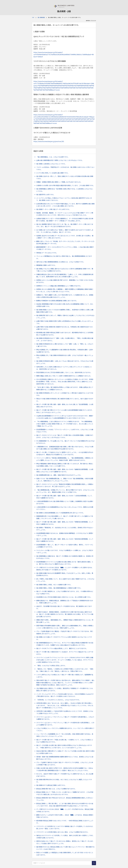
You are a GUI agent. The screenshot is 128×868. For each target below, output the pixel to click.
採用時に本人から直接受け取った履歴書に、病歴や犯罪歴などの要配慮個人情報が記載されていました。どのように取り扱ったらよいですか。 (65, 290)
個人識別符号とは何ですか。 (46, 194)
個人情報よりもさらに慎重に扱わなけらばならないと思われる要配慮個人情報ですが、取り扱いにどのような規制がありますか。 (65, 270)
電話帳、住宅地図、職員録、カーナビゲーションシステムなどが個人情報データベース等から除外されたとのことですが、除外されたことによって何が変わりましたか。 (65, 214)
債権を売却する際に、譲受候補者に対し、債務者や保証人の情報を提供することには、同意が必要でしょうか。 (65, 621)
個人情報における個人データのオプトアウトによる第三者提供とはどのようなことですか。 (64, 638)
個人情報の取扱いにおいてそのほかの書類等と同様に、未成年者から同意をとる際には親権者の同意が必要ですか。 (65, 311)
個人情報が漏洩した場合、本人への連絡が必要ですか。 (54, 585)
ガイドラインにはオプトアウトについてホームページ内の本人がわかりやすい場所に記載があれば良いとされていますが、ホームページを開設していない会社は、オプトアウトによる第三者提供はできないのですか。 (65, 660)
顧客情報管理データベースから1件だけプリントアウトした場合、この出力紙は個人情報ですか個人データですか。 (65, 248)
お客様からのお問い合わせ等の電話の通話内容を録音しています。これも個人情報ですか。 (65, 185)
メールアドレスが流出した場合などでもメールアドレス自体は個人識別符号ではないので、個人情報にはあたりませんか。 (64, 199)
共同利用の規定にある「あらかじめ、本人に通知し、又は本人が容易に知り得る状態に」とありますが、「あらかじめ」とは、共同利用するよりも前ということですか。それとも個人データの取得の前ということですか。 (65, 705)
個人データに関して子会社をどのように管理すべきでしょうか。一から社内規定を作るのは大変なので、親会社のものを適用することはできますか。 (65, 453)
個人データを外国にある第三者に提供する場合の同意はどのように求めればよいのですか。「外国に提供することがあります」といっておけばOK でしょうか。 (64, 746)
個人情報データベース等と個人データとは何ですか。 (53, 209)
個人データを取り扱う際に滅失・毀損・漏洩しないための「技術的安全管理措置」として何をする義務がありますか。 (65, 540)
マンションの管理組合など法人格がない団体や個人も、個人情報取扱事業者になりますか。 (64, 257)
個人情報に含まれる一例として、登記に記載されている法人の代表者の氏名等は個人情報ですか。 (65, 177)
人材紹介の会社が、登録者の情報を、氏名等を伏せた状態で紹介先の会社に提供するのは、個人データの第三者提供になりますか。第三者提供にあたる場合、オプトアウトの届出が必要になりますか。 (65, 614)
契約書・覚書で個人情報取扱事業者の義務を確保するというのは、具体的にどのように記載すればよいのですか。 (65, 758)
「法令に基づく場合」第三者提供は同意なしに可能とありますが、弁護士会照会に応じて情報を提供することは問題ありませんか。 (65, 388)
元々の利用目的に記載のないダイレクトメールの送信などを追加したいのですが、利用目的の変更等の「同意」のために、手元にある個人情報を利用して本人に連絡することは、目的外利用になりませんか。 (65, 382)
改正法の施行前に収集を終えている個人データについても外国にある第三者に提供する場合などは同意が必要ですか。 (65, 752)
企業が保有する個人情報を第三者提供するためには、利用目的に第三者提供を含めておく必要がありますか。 (65, 328)
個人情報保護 (41, 17)
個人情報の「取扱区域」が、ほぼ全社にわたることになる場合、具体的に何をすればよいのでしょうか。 (65, 529)
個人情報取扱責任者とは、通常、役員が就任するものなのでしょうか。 (59, 475)
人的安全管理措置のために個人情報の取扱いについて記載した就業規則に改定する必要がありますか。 (65, 502)
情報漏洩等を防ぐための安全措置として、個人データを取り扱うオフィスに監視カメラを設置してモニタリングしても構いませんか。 (65, 517)
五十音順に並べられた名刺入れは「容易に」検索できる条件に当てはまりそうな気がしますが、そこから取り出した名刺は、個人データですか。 (65, 231)
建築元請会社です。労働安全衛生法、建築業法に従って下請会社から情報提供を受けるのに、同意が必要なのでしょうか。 (65, 602)
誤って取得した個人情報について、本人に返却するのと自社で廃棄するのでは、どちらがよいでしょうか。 (65, 580)
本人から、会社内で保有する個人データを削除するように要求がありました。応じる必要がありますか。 (65, 775)
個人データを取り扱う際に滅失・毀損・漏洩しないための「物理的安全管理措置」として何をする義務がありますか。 (65, 523)
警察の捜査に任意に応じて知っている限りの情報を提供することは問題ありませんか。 (64, 376)
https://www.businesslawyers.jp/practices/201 (49, 141)
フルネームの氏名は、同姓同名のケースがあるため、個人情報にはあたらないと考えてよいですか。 (65, 168)
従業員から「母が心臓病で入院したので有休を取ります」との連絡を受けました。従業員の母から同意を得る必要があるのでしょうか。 (65, 296)
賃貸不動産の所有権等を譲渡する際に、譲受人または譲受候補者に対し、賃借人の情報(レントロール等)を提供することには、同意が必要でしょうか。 (65, 627)
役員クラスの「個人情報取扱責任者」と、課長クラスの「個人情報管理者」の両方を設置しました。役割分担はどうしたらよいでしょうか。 (65, 480)
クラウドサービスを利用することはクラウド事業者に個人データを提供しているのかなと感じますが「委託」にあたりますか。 (65, 827)
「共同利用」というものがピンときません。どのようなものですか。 (58, 700)
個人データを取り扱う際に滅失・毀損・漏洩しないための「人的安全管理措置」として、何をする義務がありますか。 (65, 497)
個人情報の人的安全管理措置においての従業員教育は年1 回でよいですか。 (60, 513)
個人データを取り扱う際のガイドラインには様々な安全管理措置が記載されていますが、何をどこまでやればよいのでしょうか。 (65, 411)
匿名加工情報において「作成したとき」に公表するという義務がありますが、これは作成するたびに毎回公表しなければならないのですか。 (65, 793)
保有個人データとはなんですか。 (47, 253)
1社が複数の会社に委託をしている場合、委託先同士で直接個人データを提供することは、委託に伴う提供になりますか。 (65, 689)
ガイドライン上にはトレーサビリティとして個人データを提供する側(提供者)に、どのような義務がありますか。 (65, 718)
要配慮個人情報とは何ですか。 (46, 265)
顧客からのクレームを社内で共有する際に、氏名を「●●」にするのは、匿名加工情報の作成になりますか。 (65, 816)
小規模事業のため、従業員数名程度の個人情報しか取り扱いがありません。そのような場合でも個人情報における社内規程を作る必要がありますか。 (65, 448)
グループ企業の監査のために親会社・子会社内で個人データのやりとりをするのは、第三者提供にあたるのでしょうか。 (65, 632)
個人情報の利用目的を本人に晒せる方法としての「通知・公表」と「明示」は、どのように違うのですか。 (65, 345)
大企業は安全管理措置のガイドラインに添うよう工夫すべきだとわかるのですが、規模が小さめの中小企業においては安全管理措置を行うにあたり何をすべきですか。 (65, 417)
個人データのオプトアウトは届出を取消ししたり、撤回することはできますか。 (62, 648)
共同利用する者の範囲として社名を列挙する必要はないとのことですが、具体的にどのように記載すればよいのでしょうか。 (65, 712)
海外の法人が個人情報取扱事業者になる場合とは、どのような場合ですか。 (61, 262)
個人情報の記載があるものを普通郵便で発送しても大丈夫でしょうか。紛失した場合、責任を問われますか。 (65, 574)
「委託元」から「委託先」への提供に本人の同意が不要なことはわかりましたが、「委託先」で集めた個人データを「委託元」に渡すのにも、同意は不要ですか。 (65, 670)
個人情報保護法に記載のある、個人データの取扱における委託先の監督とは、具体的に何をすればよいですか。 (65, 557)
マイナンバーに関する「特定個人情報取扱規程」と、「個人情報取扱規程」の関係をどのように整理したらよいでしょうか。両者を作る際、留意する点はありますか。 (65, 459)
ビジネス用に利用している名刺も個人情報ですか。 (53, 173)
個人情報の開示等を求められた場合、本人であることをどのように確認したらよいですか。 (64, 781)
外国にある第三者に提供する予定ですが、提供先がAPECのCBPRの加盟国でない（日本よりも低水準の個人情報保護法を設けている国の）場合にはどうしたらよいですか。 (65, 769)
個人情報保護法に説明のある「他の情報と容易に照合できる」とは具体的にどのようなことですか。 (65, 190)
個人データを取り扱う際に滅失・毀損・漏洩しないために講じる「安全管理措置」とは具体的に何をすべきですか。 (65, 405)
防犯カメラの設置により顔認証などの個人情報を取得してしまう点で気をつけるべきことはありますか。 (65, 854)
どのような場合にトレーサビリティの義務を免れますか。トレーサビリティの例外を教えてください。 (65, 729)
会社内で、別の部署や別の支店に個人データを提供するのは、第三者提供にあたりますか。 (64, 607)
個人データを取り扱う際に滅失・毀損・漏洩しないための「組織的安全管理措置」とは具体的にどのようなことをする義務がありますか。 (65, 470)
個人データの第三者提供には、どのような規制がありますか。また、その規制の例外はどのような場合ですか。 (65, 592)
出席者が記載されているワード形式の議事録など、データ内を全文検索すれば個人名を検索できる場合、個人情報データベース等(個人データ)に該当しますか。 (65, 220)
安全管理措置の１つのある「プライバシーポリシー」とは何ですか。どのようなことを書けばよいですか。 (65, 431)
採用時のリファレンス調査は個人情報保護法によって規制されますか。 (59, 286)
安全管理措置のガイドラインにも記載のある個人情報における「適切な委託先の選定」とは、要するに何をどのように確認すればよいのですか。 (65, 563)
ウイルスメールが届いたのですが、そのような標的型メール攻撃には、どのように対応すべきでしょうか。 (65, 551)
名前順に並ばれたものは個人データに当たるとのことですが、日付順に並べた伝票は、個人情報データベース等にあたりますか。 (65, 237)
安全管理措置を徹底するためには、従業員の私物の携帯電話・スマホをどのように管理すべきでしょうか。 (65, 534)
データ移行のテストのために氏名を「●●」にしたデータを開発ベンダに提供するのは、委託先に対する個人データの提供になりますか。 (65, 569)
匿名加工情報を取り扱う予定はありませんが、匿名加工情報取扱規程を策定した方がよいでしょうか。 (65, 799)
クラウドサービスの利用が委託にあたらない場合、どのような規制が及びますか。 (63, 832)
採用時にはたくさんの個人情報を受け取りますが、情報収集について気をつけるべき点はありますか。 (65, 281)
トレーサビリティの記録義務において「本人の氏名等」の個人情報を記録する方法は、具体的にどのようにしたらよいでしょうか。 (65, 735)
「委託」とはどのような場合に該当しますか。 (51, 665)
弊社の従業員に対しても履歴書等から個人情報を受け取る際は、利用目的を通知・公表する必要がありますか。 (65, 351)
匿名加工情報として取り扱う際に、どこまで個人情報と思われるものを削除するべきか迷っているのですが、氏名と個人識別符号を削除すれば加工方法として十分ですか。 (65, 805)
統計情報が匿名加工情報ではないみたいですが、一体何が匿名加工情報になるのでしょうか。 (65, 822)
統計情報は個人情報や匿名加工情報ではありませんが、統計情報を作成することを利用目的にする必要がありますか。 (65, 334)
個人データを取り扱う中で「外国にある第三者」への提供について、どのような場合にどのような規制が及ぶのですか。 (65, 741)
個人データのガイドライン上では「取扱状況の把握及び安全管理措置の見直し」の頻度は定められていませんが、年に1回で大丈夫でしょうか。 (65, 485)
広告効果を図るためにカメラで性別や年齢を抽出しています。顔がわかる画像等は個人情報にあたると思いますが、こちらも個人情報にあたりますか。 (65, 205)
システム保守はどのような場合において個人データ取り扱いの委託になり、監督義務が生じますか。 (65, 676)
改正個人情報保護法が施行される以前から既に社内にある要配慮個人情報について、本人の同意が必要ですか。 (65, 305)
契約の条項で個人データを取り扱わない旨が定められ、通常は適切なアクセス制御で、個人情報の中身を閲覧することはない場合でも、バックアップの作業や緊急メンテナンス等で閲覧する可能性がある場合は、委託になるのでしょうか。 (65, 683)
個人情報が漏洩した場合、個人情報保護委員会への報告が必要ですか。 (59, 588)
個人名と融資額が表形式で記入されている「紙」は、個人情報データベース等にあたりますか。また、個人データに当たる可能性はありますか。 (65, 225)
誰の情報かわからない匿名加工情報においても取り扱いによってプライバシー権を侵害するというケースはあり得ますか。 (65, 848)
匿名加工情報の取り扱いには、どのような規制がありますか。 (56, 789)
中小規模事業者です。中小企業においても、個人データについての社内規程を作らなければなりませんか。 (65, 442)
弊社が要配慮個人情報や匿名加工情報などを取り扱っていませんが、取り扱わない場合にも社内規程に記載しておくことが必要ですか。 (65, 465)
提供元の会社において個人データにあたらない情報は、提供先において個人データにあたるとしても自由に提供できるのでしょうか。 (65, 842)
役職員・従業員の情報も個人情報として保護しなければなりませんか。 (59, 182)
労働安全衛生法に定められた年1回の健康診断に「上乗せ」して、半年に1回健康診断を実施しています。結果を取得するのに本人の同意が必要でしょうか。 (65, 276)
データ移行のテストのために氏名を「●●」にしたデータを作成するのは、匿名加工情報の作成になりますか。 (65, 810)
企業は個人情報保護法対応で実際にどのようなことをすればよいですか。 (60, 160)
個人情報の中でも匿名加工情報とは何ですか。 (51, 785)
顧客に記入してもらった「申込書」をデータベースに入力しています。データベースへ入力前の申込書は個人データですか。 (65, 242)
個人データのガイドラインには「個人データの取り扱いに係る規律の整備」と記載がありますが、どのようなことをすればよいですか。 (65, 436)
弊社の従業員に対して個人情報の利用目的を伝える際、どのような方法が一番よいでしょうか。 (65, 356)
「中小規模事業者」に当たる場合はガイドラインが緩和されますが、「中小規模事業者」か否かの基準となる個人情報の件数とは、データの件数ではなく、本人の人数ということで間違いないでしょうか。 (65, 424)
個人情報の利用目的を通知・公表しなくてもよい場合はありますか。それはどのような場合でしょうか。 (65, 362)
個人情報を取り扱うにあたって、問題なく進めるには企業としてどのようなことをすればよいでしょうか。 (65, 317)
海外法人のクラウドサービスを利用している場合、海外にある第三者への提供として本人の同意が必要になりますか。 (65, 837)
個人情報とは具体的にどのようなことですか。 (51, 164)
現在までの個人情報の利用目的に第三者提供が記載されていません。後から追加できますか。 (65, 400)
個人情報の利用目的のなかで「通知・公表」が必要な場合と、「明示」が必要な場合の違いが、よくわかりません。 (65, 339)
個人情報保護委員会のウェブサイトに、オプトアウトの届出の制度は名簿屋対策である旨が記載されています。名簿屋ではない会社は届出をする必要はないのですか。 (65, 644)
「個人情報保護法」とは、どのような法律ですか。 (53, 157)
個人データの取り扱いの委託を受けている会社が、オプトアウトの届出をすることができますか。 (65, 653)
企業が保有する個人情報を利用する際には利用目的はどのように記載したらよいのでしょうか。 (65, 322)
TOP (33, 17)
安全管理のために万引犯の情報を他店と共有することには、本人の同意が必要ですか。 (64, 597)
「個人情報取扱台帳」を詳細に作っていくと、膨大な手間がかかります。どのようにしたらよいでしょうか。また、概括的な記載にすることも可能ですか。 (65, 491)
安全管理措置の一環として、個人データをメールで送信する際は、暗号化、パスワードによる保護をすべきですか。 (65, 546)
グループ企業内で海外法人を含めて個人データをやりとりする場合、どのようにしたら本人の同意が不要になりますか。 (65, 764)
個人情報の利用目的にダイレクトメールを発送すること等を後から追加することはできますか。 (65, 394)
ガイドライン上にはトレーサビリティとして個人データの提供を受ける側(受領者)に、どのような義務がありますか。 (65, 724)
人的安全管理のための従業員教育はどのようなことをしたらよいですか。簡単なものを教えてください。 (65, 508)
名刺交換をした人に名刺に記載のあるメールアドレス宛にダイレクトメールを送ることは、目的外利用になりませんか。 (64, 368)
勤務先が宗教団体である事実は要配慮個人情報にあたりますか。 (57, 301)
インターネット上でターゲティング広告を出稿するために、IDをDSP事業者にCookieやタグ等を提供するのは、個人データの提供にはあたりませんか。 (65, 695)
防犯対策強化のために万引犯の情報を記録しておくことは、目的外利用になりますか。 (64, 372)
